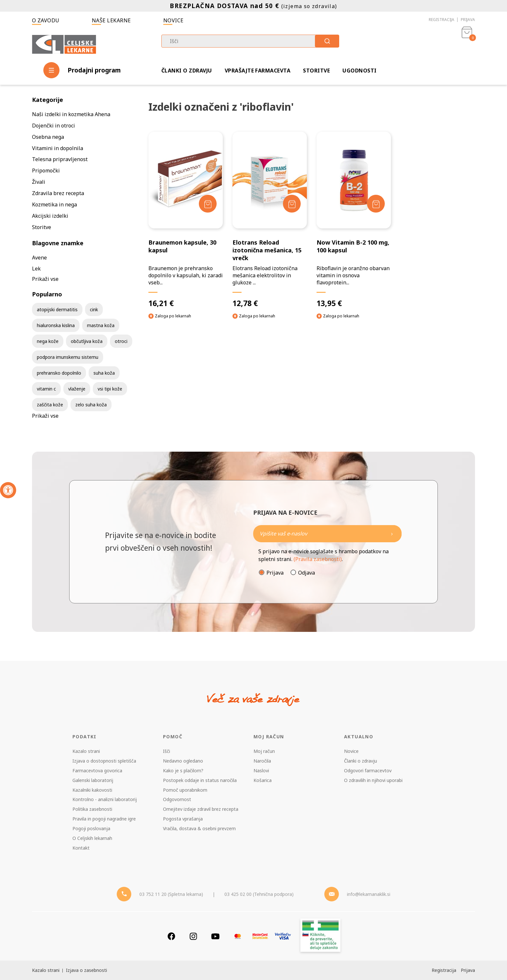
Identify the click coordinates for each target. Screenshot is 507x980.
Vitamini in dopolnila (58, 148)
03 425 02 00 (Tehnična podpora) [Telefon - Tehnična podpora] (259, 894)
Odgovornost (177, 799)
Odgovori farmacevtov (368, 771)
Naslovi (261, 771)
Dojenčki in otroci (54, 126)
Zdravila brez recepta (58, 193)
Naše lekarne (111, 20)
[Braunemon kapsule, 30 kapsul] (186, 220)
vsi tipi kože (110, 389)
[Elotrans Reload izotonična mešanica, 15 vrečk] (270, 220)
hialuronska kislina (56, 325)
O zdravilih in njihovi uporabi (373, 780)
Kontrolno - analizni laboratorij (105, 799)
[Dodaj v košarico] (208, 204)
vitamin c (46, 389)
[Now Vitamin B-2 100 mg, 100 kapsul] (354, 220)
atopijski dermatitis (57, 309)
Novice (173, 20)
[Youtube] (215, 936)
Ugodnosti (359, 71)
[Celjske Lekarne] (64, 43)
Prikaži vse (45, 279)
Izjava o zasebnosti (86, 970)
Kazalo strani (86, 751)
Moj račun (264, 751)
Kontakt (81, 848)
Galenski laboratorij (93, 780)
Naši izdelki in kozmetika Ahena (71, 114)
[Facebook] (171, 936)
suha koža (104, 373)
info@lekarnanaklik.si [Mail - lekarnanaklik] (369, 894)
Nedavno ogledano (183, 761)
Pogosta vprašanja (183, 819)
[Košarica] (467, 44)
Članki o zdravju (187, 71)
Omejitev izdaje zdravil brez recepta (201, 809)
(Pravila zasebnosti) (318, 559)
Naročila (262, 761)
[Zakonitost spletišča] (320, 936)
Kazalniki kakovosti (92, 790)
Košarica (263, 780)
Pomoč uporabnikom (185, 790)
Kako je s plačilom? (183, 771)
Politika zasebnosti (92, 809)
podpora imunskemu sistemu (68, 357)
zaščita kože (50, 405)
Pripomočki (46, 171)
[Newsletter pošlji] (392, 534)
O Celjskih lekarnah (92, 838)
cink (94, 309)
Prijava (468, 20)
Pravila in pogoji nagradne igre (104, 819)
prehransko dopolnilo (59, 373)
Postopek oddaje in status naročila (200, 780)
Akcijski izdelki (50, 216)
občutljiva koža (87, 341)
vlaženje (77, 389)
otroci (121, 341)
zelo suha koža (91, 405)
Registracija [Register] (444, 970)
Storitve (316, 71)
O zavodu (46, 20)
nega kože (48, 341)
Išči (167, 751)
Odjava (307, 573)
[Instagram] (193, 936)
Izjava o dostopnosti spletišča (104, 761)
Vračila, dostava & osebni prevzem (199, 828)
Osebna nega (48, 137)
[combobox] (250, 41)
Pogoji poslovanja (91, 828)
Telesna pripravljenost (60, 159)
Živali (39, 182)
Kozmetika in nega (54, 204)
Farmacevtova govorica (97, 771)
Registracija (442, 20)
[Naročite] (327, 534)
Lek (36, 269)
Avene (39, 258)
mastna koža (101, 325)
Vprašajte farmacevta (258, 71)
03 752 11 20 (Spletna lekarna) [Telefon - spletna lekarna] (171, 894)
